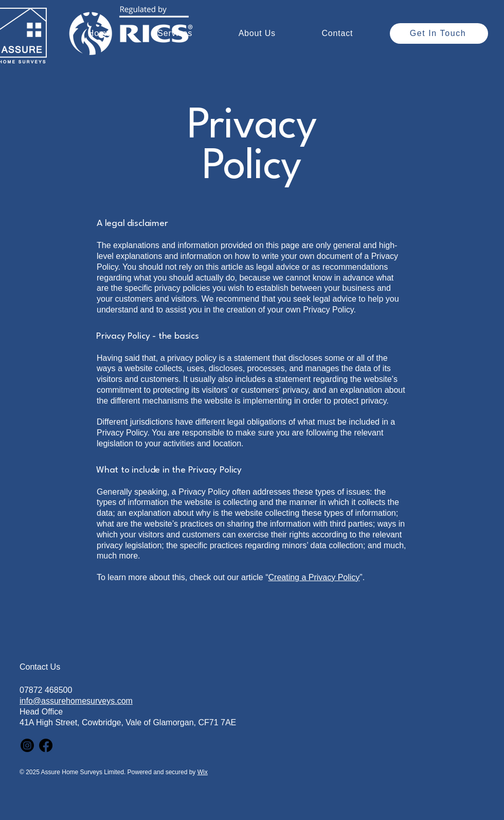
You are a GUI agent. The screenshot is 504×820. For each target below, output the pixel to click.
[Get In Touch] (439, 33)
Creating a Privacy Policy (314, 577)
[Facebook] (46, 745)
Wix (203, 772)
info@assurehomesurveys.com (76, 701)
